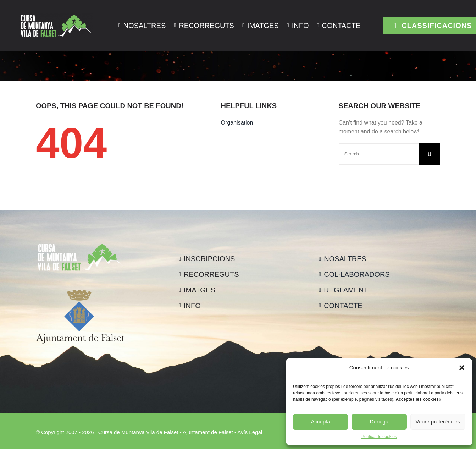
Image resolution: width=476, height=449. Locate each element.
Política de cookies (379, 437)
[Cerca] (430, 154)
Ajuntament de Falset (208, 432)
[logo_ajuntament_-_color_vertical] (80, 292)
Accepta (321, 421)
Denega (379, 421)
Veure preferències (438, 421)
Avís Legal (250, 432)
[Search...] (379, 154)
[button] (462, 368)
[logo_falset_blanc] (56, 16)
